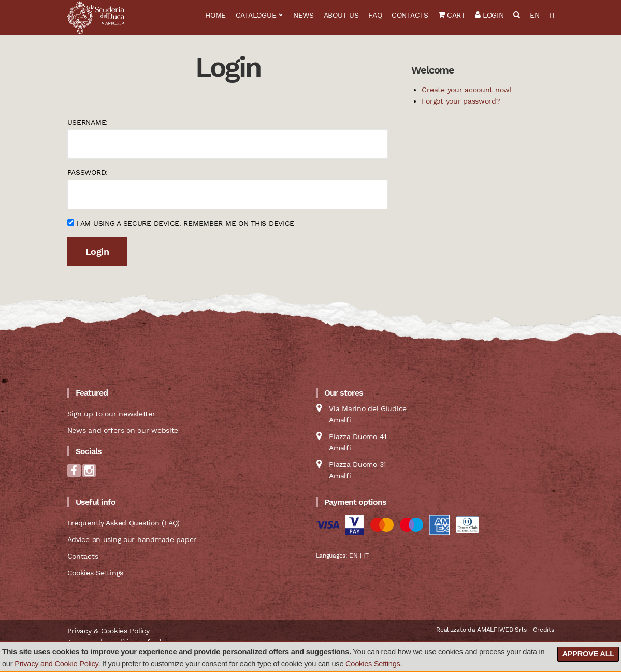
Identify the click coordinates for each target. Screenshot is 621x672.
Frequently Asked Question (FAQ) (124, 523)
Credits (543, 630)
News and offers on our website (123, 430)
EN (535, 15)
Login (489, 15)
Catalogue (256, 15)
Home (215, 15)
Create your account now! (466, 90)
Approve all (588, 654)
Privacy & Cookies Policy (109, 631)
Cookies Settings (373, 664)
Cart (452, 15)
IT (552, 15)
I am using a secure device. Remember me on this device (181, 223)
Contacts (410, 15)
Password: (88, 172)
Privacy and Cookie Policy (56, 664)
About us (341, 15)
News (304, 15)
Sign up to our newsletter (111, 414)
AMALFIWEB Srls (502, 630)
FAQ (375, 15)
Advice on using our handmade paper (132, 539)
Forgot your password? (461, 101)
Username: (88, 122)
